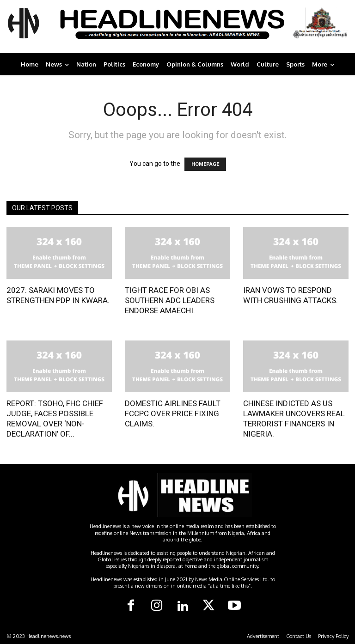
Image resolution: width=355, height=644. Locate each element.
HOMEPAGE (205, 164)
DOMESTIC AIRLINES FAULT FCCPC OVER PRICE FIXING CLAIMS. (173, 413)
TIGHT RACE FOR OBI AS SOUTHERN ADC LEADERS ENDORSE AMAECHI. (170, 300)
